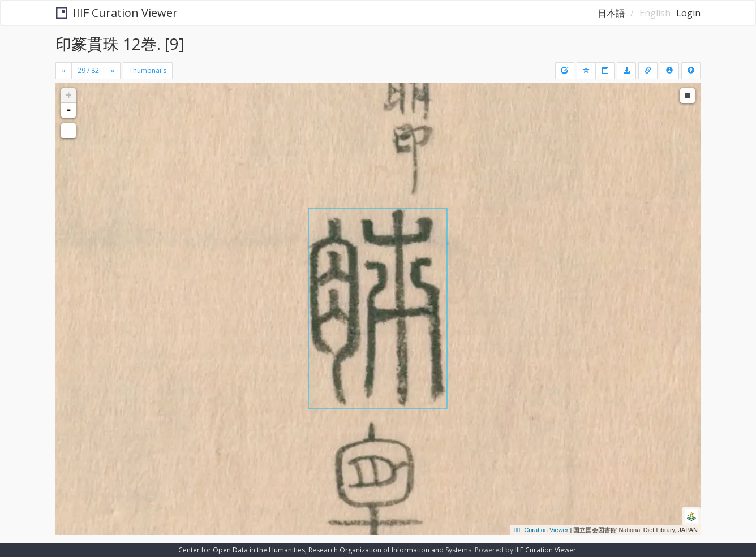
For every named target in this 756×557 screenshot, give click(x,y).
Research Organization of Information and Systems (390, 550)
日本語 (611, 13)
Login (688, 13)
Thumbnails (148, 70)
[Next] (113, 71)
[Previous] (64, 71)
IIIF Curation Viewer (117, 13)
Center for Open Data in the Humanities (242, 550)
